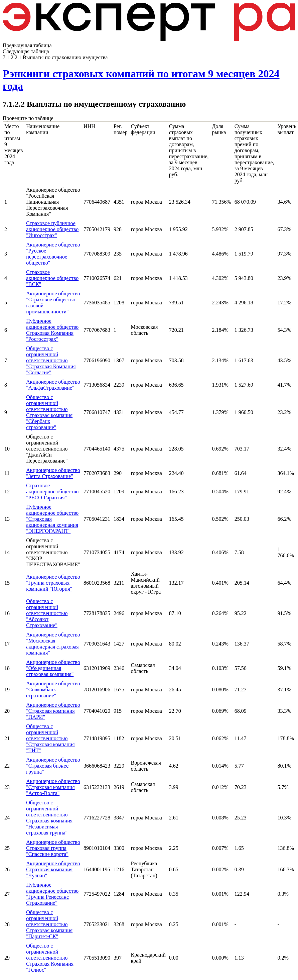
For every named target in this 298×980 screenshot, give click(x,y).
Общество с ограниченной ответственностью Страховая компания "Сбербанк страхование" (49, 412)
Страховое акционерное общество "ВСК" (52, 278)
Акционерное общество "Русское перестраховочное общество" (53, 254)
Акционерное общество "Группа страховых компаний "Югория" (53, 583)
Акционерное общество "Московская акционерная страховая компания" (53, 644)
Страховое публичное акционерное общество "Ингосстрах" (52, 229)
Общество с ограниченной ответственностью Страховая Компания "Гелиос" (50, 958)
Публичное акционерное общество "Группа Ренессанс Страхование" (52, 894)
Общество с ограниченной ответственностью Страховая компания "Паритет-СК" (49, 924)
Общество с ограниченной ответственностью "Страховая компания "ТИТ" (50, 738)
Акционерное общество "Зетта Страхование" (53, 473)
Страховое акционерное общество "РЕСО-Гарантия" (52, 492)
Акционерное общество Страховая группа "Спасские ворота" (53, 848)
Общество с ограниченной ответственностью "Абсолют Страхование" (47, 613)
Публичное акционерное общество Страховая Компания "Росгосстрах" (52, 330)
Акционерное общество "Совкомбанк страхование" (53, 690)
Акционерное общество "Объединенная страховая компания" (53, 668)
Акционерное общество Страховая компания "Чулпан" (53, 869)
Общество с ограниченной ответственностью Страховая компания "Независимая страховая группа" (49, 818)
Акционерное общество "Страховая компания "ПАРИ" (53, 711)
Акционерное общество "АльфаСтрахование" (53, 385)
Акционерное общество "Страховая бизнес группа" (53, 766)
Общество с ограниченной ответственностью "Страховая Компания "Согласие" (51, 360)
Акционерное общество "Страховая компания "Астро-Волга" (53, 787)
